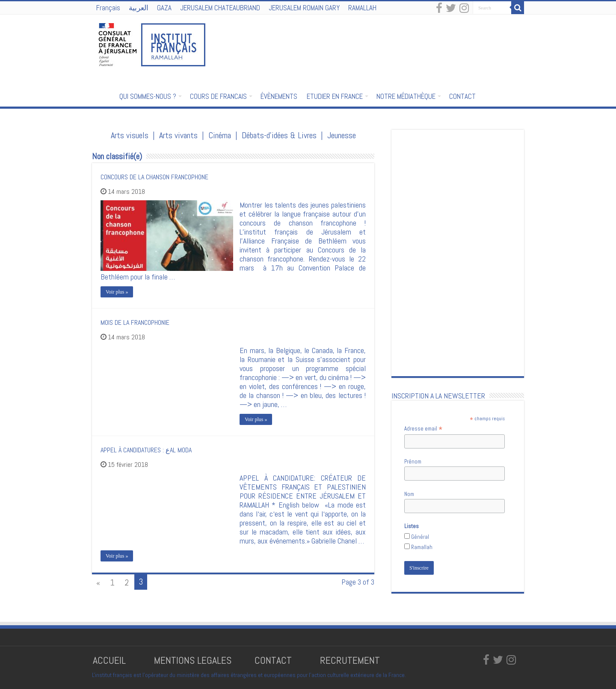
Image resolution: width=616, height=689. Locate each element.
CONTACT (462, 96)
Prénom (413, 462)
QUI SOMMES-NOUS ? (148, 96)
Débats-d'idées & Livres (279, 135)
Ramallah (422, 547)
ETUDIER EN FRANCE (335, 96)
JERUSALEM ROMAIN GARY (304, 8)
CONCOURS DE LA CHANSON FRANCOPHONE (154, 177)
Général (420, 537)
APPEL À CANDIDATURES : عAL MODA (146, 450)
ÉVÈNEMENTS (279, 96)
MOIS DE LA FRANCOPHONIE (135, 322)
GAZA (164, 8)
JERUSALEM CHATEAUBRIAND (220, 8)
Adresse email (423, 429)
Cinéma (220, 135)
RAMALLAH (362, 8)
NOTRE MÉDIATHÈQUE (406, 96)
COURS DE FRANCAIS (218, 96)
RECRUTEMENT (350, 660)
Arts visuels (130, 135)
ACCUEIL (111, 660)
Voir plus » (117, 292)
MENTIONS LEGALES (193, 660)
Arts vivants (178, 135)
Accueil (103, 95)
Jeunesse (342, 135)
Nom (409, 494)
